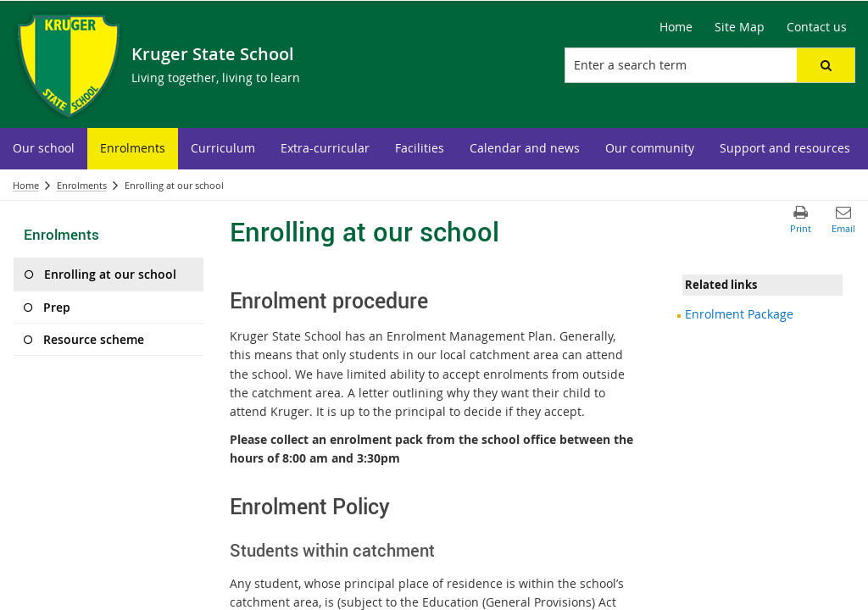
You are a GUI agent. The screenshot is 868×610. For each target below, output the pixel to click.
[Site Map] (740, 27)
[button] (826, 65)
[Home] (676, 27)
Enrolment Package (739, 314)
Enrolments (82, 185)
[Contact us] (817, 27)
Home (26, 185)
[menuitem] (44, 149)
